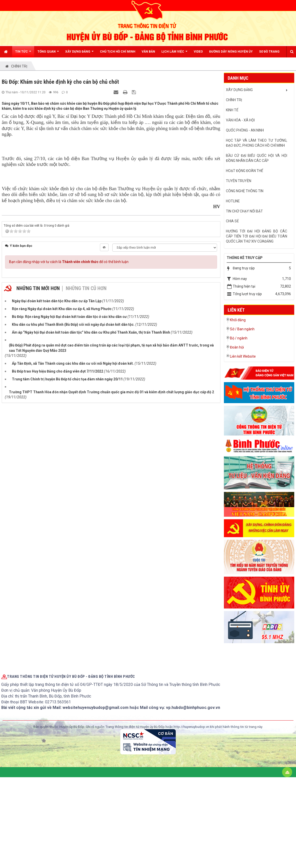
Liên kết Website (243, 356)
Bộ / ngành (239, 338)
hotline (233, 201)
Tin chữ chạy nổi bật (244, 211)
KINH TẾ (232, 110)
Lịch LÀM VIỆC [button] (174, 53)
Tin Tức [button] (23, 53)
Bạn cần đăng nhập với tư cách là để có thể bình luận (69, 441)
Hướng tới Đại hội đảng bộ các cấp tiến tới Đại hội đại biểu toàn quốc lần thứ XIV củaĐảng (257, 236)
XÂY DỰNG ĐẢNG (239, 90)
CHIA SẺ (232, 221)
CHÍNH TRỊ (234, 100)
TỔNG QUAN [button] (48, 53)
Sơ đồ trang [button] (269, 52)
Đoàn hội (237, 347)
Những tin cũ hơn (86, 468)
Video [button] (198, 52)
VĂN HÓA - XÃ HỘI (240, 120)
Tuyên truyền (239, 181)
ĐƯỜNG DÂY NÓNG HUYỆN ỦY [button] (231, 52)
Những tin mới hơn (38, 468)
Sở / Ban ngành (242, 329)
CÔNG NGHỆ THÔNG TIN (245, 191)
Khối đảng (238, 320)
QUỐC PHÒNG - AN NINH (245, 130)
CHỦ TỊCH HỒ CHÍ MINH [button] (118, 52)
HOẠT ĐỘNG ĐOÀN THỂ (245, 171)
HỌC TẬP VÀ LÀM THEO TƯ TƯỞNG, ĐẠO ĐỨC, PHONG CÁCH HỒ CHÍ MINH (257, 143)
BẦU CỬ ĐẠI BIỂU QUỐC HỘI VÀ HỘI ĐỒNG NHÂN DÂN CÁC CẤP (257, 158)
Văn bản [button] (148, 52)
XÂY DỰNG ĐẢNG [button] (79, 53)
